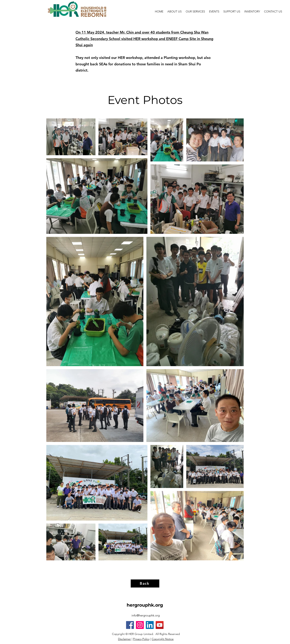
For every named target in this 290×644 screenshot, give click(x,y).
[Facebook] (130, 625)
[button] (214, 11)
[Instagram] (140, 625)
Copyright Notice (163, 639)
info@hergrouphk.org (146, 615)
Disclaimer (124, 639)
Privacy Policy (141, 639)
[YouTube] (160, 625)
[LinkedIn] (150, 625)
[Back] (145, 583)
